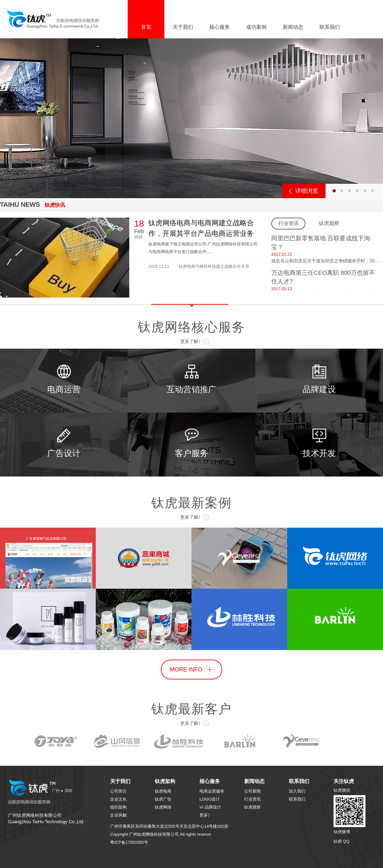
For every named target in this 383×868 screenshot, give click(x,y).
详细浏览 (307, 191)
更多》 (206, 815)
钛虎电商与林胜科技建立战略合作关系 (214, 266)
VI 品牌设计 (210, 807)
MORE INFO (186, 670)
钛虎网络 (163, 807)
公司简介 (118, 791)
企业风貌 (118, 815)
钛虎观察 (252, 807)
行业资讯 (252, 799)
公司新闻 (252, 791)
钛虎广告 (163, 799)
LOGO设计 (210, 799)
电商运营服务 (212, 791)
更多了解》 (191, 341)
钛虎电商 (163, 791)
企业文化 (118, 799)
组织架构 (118, 807)
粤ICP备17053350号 (129, 842)
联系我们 (297, 799)
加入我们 (297, 791)
